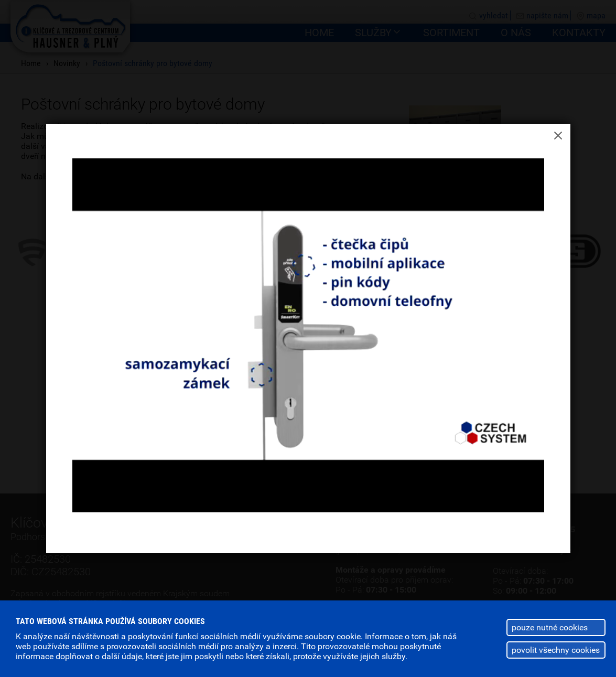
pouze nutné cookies (550, 627)
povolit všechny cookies (556, 650)
